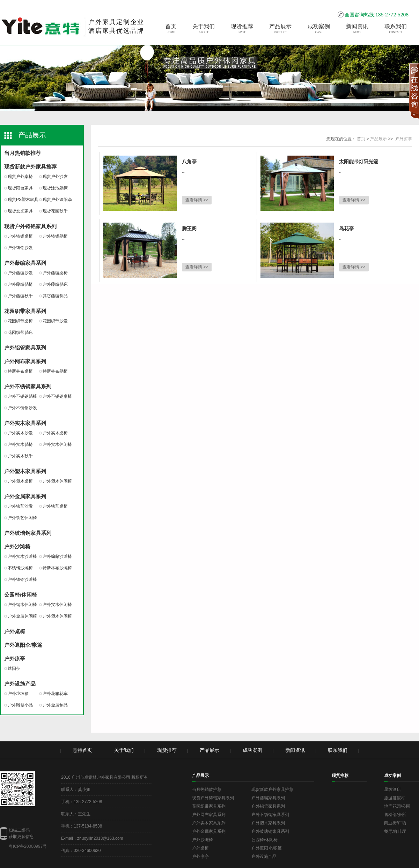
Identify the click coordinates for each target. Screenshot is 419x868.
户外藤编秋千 (20, 296)
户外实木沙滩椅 (22, 556)
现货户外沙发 (55, 177)
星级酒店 (392, 790)
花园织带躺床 (20, 332)
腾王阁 (189, 229)
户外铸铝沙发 (20, 248)
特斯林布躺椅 (55, 371)
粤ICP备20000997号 (28, 846)
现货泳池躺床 (55, 188)
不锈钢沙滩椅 (20, 568)
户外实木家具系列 (25, 423)
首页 (171, 29)
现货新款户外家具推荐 (30, 167)
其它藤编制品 (55, 296)
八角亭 (189, 162)
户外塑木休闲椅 (57, 481)
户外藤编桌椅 (55, 273)
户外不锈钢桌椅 (57, 396)
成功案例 (319, 29)
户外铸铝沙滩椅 (22, 579)
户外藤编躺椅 (20, 284)
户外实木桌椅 (55, 433)
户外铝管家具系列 (25, 348)
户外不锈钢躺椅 (22, 396)
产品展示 (280, 29)
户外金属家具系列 (25, 496)
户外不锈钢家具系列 (28, 386)
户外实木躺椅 (20, 444)
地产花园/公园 (397, 806)
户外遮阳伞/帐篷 (23, 645)
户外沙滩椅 (17, 547)
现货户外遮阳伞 (57, 200)
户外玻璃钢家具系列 (28, 533)
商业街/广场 (395, 823)
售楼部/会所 (395, 815)
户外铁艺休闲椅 (22, 518)
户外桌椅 (15, 631)
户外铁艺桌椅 (55, 506)
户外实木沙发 (20, 433)
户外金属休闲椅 (22, 616)
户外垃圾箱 (18, 694)
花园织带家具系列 (25, 311)
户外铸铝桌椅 (20, 236)
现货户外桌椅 (20, 177)
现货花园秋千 (55, 211)
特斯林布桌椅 (20, 371)
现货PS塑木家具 (23, 200)
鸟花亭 (346, 229)
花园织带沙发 (55, 321)
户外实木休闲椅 (57, 444)
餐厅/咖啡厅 (395, 831)
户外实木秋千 (20, 456)
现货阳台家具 (20, 188)
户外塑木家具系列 (25, 471)
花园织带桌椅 (20, 321)
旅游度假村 (395, 798)
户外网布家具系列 (25, 361)
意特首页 (82, 750)
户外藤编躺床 (55, 284)
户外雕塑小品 (20, 705)
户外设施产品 (20, 684)
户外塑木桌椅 (20, 481)
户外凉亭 (15, 659)
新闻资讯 (357, 29)
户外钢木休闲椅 (22, 605)
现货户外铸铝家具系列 (30, 226)
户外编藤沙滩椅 (57, 556)
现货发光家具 (20, 211)
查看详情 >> (197, 200)
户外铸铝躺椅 (55, 236)
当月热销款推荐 (23, 153)
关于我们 (204, 29)
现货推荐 (242, 29)
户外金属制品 (55, 705)
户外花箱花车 (55, 694)
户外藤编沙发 (20, 273)
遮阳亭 (14, 668)
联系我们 (396, 29)
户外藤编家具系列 (25, 263)
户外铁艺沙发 (20, 506)
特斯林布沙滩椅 (57, 568)
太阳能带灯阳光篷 (359, 162)
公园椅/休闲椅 (21, 595)
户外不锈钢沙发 (22, 408)
